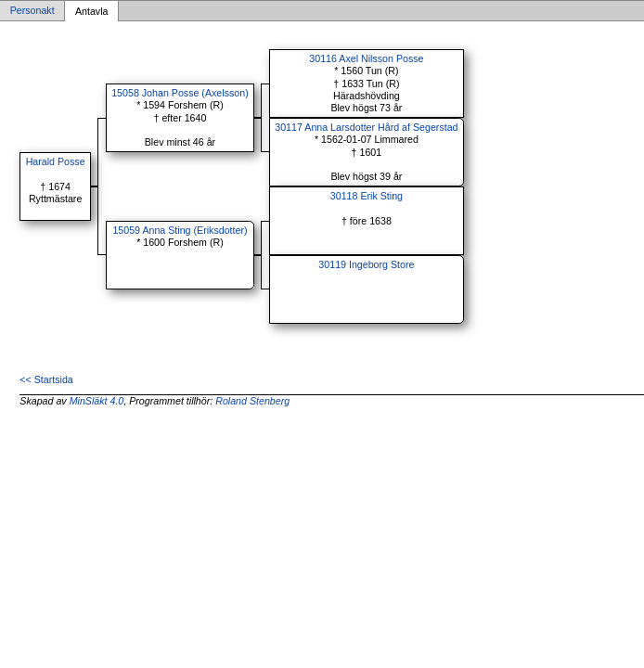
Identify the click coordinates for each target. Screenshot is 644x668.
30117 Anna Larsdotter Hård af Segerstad (366, 127)
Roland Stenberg (252, 401)
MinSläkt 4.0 (97, 401)
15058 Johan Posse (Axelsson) (180, 93)
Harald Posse (56, 161)
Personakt (32, 11)
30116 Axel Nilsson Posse (366, 58)
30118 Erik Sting (367, 196)
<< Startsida (46, 379)
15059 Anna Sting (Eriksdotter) (180, 230)
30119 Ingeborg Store (366, 264)
